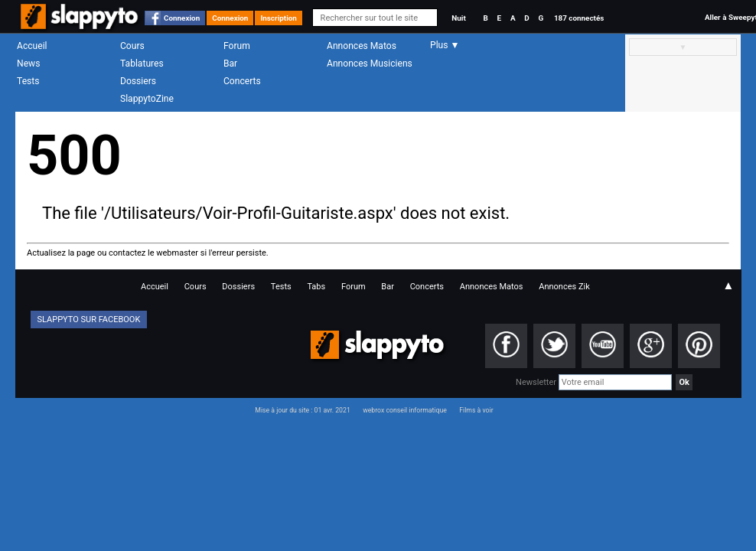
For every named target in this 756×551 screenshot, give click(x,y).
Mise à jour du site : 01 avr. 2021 (302, 410)
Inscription (279, 18)
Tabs (316, 287)
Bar (230, 64)
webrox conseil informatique (405, 410)
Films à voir (476, 410)
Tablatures (142, 64)
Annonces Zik (564, 287)
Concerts (242, 81)
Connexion (182, 18)
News (28, 64)
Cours (132, 46)
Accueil (32, 46)
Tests (28, 81)
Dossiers (138, 81)
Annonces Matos (362, 46)
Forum (237, 46)
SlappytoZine (147, 99)
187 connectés (579, 18)
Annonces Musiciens (370, 64)
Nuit (458, 18)
